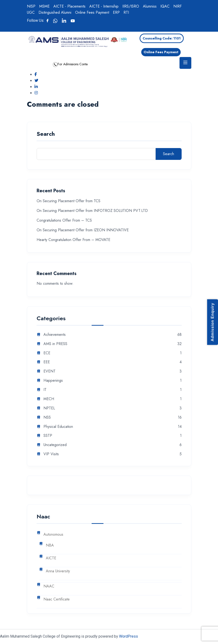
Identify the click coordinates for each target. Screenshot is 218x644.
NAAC (49, 586)
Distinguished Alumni (55, 12)
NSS (47, 418)
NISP (31, 6)
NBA (50, 545)
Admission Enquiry (212, 322)
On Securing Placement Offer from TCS (68, 201)
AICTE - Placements (69, 6)
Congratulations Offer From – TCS (64, 220)
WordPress (128, 636)
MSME (44, 6)
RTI (126, 12)
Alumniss (150, 6)
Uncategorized (55, 445)
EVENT (49, 371)
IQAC (165, 6)
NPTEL (49, 408)
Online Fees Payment (92, 12)
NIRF (177, 6)
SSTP (48, 436)
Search (46, 134)
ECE (47, 353)
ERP (116, 12)
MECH (49, 399)
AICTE (51, 558)
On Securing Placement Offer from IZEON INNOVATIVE (83, 230)
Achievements (55, 335)
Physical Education (58, 427)
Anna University (58, 571)
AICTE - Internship (104, 6)
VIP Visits (51, 454)
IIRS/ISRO (131, 6)
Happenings (53, 381)
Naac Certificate (57, 599)
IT (45, 390)
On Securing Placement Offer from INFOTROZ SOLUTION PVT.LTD (92, 211)
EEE (47, 362)
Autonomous (53, 535)
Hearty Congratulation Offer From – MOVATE (73, 240)
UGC (31, 12)
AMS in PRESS (55, 344)
